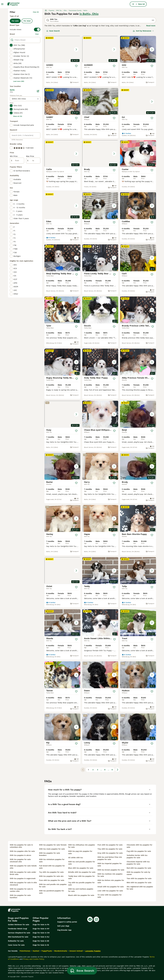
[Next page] (118, 770)
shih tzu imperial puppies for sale (110, 865)
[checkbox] (11, 45)
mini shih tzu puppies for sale (139, 883)
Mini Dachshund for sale (18, 937)
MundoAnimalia (61, 951)
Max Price (30, 156)
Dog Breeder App (64, 930)
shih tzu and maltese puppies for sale (81, 890)
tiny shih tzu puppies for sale (110, 849)
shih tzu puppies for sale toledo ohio (23, 867)
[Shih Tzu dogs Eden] (62, 206)
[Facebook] (90, 919)
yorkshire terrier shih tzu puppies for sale (137, 856)
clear (37, 34)
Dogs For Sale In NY (41, 929)
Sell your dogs (63, 926)
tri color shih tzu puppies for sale (110, 896)
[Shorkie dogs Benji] (138, 414)
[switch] (25, 30)
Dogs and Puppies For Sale (18, 919)
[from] (17, 161)
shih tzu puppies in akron (20, 855)
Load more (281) (19, 81)
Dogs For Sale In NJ (41, 937)
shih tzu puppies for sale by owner (138, 873)
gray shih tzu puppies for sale (110, 853)
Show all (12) (18, 116)
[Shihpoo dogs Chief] (100, 101)
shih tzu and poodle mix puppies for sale (53, 886)
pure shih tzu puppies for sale (52, 880)
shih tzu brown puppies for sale (111, 870)
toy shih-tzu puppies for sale (51, 872)
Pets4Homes (25, 951)
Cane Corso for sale (16, 945)
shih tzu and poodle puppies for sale (82, 863)
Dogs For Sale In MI (41, 941)
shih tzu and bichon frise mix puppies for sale (110, 858)
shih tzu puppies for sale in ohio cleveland (23, 884)
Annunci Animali (76, 951)
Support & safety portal (67, 922)
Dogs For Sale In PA (41, 925)
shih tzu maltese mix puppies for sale (110, 875)
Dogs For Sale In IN (41, 945)
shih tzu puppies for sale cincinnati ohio (20, 861)
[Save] (76, 66)
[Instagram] (96, 919)
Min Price (14, 156)
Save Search (53, 31)
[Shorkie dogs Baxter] (62, 466)
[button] (62, 49)
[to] (33, 161)
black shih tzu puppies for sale (81, 895)
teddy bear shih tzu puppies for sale (81, 877)
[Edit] (38, 91)
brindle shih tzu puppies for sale (82, 872)
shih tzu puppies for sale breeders (50, 854)
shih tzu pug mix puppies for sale (80, 852)
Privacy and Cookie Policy (33, 959)
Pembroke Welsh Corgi (17, 929)
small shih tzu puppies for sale (111, 887)
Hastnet (36, 951)
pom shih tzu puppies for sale (110, 845)
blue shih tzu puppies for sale (81, 868)
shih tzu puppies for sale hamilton (20, 896)
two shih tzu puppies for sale (139, 878)
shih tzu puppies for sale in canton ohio (21, 890)
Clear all (36, 12)
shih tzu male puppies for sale (52, 849)
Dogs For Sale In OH (41, 933)
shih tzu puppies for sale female (53, 845)
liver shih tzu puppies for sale (110, 891)
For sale (15, 21)
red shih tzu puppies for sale (139, 868)
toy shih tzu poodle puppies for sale (81, 884)
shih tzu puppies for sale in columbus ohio (21, 846)
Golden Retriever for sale (19, 925)
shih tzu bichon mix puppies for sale (111, 881)
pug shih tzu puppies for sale (139, 851)
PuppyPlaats (47, 951)
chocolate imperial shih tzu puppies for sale (138, 863)
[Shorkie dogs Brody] (138, 466)
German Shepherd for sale (19, 933)
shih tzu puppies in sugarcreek (23, 878)
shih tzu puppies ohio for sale (22, 851)
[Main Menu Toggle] (2, 4)
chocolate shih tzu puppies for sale (139, 846)
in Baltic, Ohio (89, 14)
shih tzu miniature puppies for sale (52, 861)
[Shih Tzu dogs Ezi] (138, 101)
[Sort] (143, 31)
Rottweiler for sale (16, 941)
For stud (27, 21)
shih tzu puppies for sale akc (51, 876)
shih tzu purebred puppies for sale (52, 892)
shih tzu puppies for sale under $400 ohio (23, 873)
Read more (151, 26)
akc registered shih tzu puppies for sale (140, 888)
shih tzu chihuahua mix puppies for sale (82, 846)
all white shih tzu (76, 858)
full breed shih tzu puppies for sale (52, 867)
